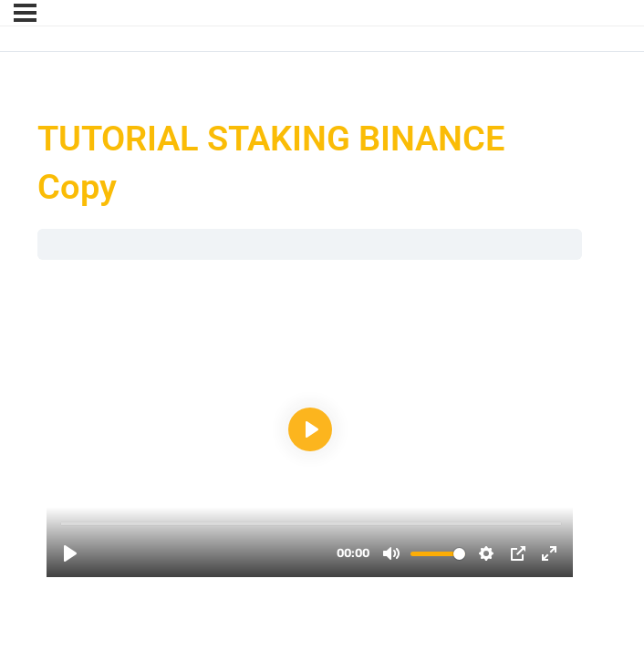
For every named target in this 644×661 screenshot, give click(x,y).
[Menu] (25, 13)
